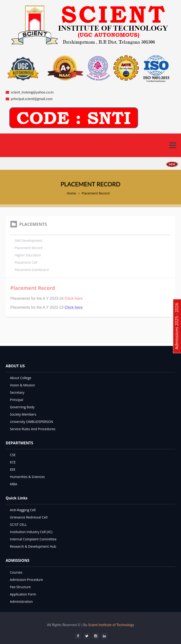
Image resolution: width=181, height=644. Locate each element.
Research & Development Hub (33, 546)
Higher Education (28, 254)
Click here (74, 306)
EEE (13, 469)
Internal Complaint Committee (33, 539)
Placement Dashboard (32, 269)
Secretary (17, 392)
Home (71, 193)
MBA (14, 484)
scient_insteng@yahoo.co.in (32, 92)
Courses (16, 572)
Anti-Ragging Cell (23, 510)
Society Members (23, 414)
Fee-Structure (20, 587)
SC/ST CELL (18, 525)
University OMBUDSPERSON (31, 422)
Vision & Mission (23, 385)
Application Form (23, 594)
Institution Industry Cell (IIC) (31, 532)
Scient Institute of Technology (111, 625)
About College (21, 378)
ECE (13, 462)
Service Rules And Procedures (33, 429)
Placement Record (95, 193)
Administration (21, 601)
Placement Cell (26, 261)
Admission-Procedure (26, 580)
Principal (16, 400)
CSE (13, 455)
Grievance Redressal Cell (29, 517)
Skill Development (28, 239)
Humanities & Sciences (27, 477)
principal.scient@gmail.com (32, 99)
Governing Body (22, 407)
